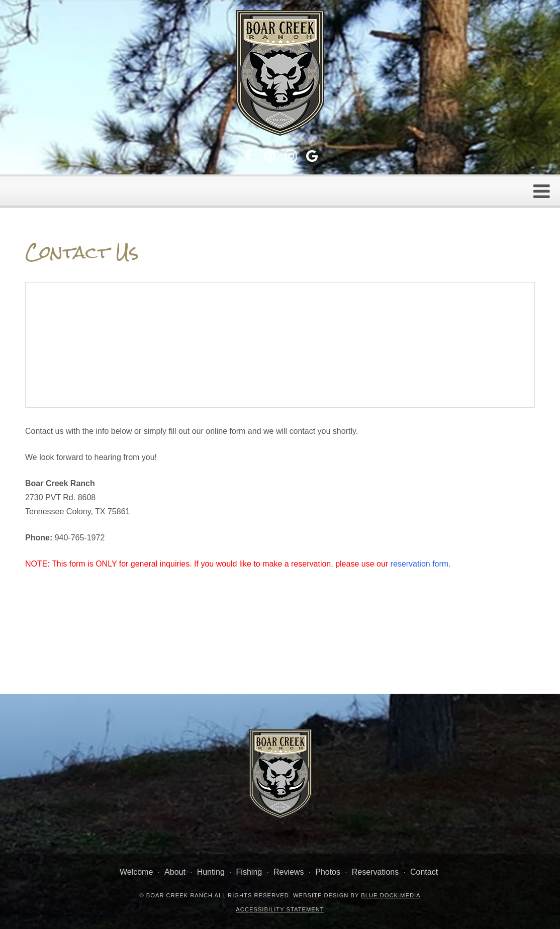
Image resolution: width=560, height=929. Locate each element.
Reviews (289, 872)
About (175, 872)
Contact (424, 872)
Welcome (136, 872)
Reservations (375, 872)
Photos (328, 872)
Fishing (249, 872)
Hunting (211, 872)
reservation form (420, 564)
